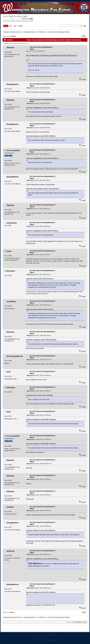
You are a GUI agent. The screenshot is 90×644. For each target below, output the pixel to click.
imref (9, 372)
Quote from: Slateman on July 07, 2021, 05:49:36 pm (41, 136)
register (25, 16)
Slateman (10, 47)
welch (9, 251)
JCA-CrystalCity (13, 150)
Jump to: (69, 622)
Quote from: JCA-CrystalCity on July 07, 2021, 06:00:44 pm (43, 189)
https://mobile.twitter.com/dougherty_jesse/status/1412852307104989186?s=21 (52, 55)
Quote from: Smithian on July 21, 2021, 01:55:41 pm (41, 531)
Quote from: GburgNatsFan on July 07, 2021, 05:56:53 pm (42, 158)
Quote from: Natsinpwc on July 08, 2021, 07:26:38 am (41, 420)
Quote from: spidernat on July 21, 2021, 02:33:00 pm (41, 592)
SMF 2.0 (37, 635)
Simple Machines (52, 635)
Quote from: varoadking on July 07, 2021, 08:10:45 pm (41, 340)
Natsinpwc (11, 271)
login (20, 16)
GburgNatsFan (13, 84)
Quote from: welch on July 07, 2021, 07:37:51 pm (40, 279)
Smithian (10, 507)
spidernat (10, 551)
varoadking (11, 301)
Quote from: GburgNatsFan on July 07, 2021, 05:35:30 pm (42, 108)
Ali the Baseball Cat (15, 356)
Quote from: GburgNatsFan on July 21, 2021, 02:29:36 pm (42, 559)
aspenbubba (12, 223)
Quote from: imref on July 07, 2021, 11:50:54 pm (40, 395)
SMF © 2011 (44, 635)
